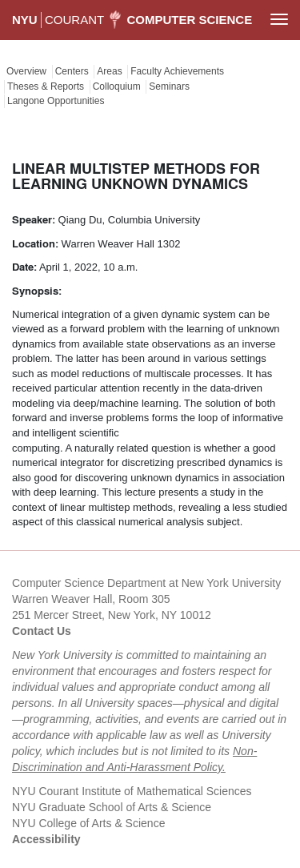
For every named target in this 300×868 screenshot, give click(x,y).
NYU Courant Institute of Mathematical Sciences (132, 791)
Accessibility (46, 839)
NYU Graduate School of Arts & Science (112, 807)
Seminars (169, 86)
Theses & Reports (46, 86)
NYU (25, 20)
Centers (72, 71)
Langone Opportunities (56, 101)
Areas (109, 71)
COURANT (74, 20)
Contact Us (42, 631)
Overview (26, 71)
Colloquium (117, 86)
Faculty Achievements (177, 71)
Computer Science (190, 20)
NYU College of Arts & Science (88, 823)
